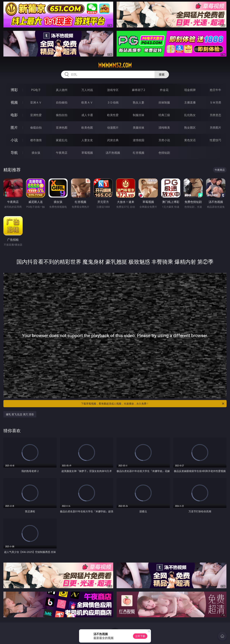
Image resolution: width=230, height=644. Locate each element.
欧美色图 (87, 128)
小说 (14, 140)
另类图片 (215, 128)
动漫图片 (113, 128)
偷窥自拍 (36, 128)
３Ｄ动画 (113, 102)
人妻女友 (87, 140)
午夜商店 (62, 153)
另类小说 (164, 140)
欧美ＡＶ (87, 102)
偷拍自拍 (62, 115)
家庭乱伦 (62, 140)
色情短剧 (164, 153)
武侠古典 (113, 140)
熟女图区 (190, 128)
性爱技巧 (215, 140)
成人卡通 (87, 115)
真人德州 (62, 90)
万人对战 (87, 90)
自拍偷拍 (62, 102)
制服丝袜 (139, 115)
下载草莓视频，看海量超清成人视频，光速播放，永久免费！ (153, 404)
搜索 (162, 74)
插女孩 (36, 153)
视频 (14, 102)
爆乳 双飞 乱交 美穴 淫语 (20, 414)
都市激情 (36, 140)
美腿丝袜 (139, 128)
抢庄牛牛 (215, 90)
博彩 (14, 90)
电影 (14, 115)
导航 (14, 153)
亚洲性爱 (36, 115)
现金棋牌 (190, 90)
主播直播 (190, 102)
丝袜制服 (164, 102)
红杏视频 (139, 153)
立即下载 (140, 636)
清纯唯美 (164, 128)
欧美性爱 (113, 115)
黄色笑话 (190, 140)
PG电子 (36, 90)
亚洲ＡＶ (36, 102)
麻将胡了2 (138, 90)
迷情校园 (139, 140)
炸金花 (164, 90)
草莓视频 (87, 153)
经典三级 (164, 115)
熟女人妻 (139, 102)
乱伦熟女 (190, 115)
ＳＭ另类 (215, 102)
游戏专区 (113, 90)
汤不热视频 (113, 153)
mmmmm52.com (115, 65)
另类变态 (215, 115)
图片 (14, 127)
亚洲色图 (62, 128)
